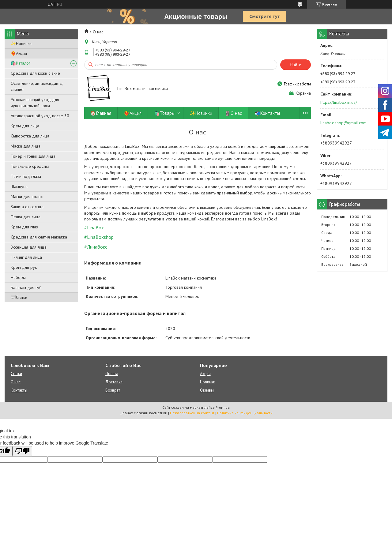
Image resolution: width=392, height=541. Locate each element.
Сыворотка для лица (30, 136)
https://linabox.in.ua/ (339, 102)
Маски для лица (26, 146)
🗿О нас (233, 113)
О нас (16, 382)
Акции (205, 374)
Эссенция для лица (29, 247)
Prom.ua (223, 407)
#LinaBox (94, 227)
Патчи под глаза (26, 176)
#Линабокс (96, 247)
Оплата (112, 374)
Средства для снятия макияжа (39, 237)
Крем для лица (25, 126)
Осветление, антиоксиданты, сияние (37, 86)
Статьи (16, 374)
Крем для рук (24, 267)
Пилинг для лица (26, 257)
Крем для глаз (24, 227)
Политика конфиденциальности (245, 413)
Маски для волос (27, 197)
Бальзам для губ (26, 287)
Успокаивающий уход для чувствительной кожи (35, 103)
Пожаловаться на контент (192, 413)
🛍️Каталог (21, 63)
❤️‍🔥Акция (19, 53)
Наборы (18, 277)
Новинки (208, 382)
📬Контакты (267, 113)
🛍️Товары (164, 113)
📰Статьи (19, 297)
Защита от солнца (27, 207)
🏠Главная (101, 113)
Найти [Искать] (296, 65)
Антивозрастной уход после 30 (40, 116)
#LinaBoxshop (99, 237)
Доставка (114, 382)
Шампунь (19, 186)
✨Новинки (21, 43)
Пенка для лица (26, 217)
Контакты (19, 390)
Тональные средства (30, 166)
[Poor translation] (22, 451)
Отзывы (207, 390)
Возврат (113, 390)
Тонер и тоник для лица (33, 156)
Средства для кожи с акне (35, 73)
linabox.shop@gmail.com (343, 123)
